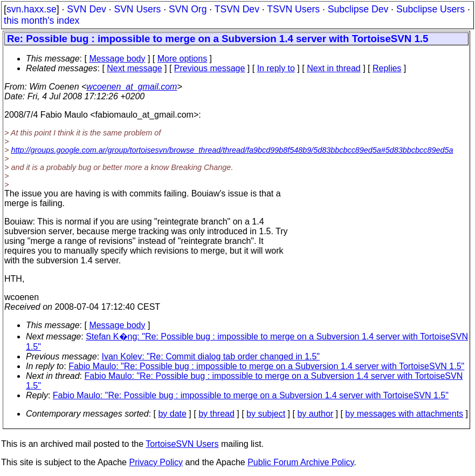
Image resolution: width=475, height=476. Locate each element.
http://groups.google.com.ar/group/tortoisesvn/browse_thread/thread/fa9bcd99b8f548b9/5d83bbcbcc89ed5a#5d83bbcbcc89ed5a (232, 150)
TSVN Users (293, 9)
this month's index (42, 21)
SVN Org (188, 9)
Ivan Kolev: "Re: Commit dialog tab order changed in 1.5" (211, 356)
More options (183, 59)
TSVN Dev (237, 9)
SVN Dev (86, 9)
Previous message (210, 68)
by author (315, 414)
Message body (117, 59)
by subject (266, 414)
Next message (134, 68)
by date (172, 414)
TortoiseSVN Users (182, 444)
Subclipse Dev (358, 9)
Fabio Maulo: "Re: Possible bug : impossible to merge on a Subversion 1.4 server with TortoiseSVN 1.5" (266, 366)
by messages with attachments (404, 414)
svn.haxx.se (32, 9)
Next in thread (334, 68)
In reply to (276, 68)
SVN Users (137, 9)
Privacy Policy (156, 462)
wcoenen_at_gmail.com (132, 87)
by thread (216, 414)
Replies (387, 68)
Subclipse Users (431, 9)
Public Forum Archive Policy (301, 462)
